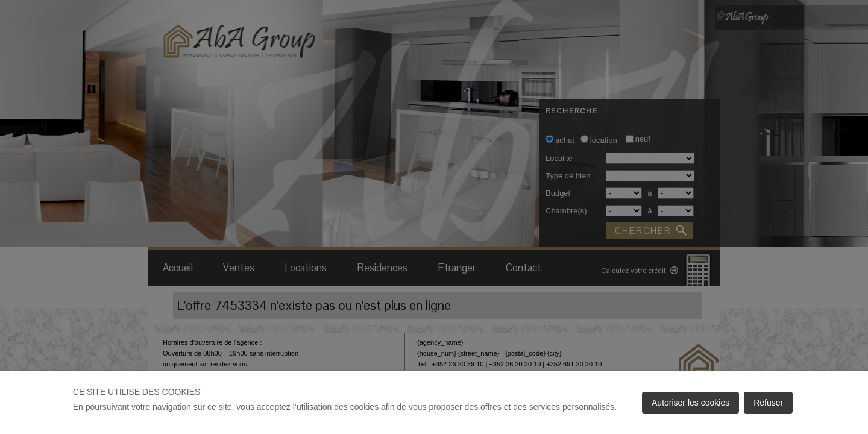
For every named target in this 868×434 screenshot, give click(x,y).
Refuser (768, 403)
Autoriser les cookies (690, 403)
